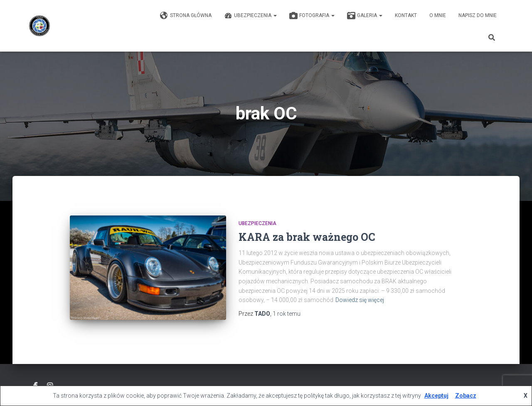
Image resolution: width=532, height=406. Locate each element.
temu (287, 314)
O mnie (438, 15)
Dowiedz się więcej (360, 300)
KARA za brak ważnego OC (307, 237)
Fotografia (312, 16)
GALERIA (365, 16)
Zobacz (466, 396)
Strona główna (186, 16)
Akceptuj (436, 396)
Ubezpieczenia (250, 16)
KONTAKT (406, 15)
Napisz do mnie (478, 15)
